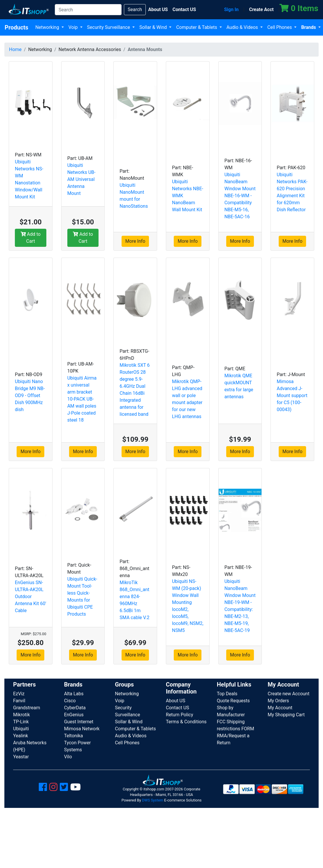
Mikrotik (22, 715)
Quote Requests (233, 701)
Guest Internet (79, 722)
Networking (48, 27)
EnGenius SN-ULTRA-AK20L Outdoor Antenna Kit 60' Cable (30, 597)
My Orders (278, 701)
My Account (280, 708)
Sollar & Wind (154, 27)
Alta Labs (74, 694)
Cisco (70, 701)
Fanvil (19, 701)
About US (175, 701)
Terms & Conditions (186, 722)
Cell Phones (280, 27)
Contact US (178, 708)
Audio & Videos (243, 27)
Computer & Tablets (197, 27)
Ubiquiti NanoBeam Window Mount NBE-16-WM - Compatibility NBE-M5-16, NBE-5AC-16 (240, 196)
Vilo (68, 757)
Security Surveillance (109, 27)
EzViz (19, 694)
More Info (135, 241)
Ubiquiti (21, 729)
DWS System (153, 800)
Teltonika (74, 736)
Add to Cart (31, 238)
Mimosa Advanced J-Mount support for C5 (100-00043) (292, 395)
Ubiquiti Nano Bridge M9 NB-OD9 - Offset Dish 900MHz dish (30, 395)
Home (15, 49)
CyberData (75, 708)
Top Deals (227, 694)
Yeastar (21, 757)
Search (135, 9)
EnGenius (74, 715)
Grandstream (27, 708)
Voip (74, 27)
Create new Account (288, 694)
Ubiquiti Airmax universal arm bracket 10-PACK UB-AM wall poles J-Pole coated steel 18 (82, 399)
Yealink (21, 736)
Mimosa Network (82, 729)
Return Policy (179, 715)
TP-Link (21, 722)
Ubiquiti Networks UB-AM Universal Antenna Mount (81, 179)
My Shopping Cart (286, 715)
